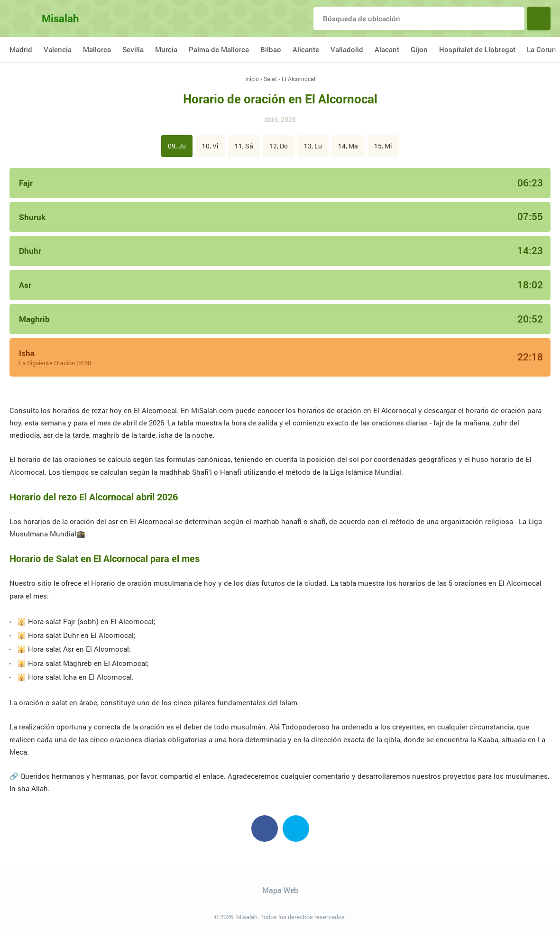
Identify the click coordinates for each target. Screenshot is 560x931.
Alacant (387, 49)
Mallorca (97, 49)
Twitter (296, 829)
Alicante (306, 49)
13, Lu (313, 146)
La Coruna (543, 49)
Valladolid (347, 49)
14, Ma (348, 146)
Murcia (166, 49)
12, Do (279, 146)
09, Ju (177, 146)
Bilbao (271, 49)
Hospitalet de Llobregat (477, 49)
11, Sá (244, 146)
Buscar (539, 18)
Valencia (58, 49)
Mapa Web (280, 890)
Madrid (21, 49)
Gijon (419, 49)
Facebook (265, 829)
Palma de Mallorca (219, 49)
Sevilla (133, 49)
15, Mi (383, 146)
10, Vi (210, 146)
